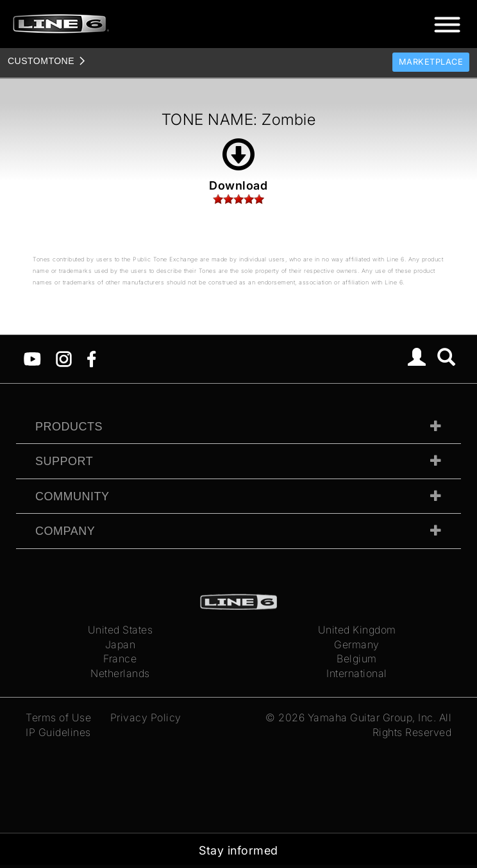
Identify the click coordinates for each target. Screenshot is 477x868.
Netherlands (120, 673)
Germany (357, 644)
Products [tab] (69, 427)
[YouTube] (32, 358)
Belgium (357, 659)
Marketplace (431, 62)
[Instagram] (64, 358)
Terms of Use (58, 717)
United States (121, 630)
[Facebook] (91, 358)
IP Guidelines (58, 732)
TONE (41, 61)
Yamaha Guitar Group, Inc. (372, 717)
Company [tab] (65, 531)
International (357, 673)
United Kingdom (357, 630)
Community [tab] (72, 496)
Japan (121, 644)
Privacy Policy (146, 717)
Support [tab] (64, 461)
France (120, 659)
